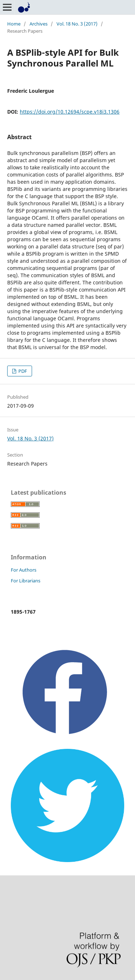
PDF (22, 371)
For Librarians (26, 581)
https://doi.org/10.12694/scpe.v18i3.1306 (70, 112)
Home (14, 24)
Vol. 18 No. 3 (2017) (77, 24)
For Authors (24, 570)
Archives (39, 24)
